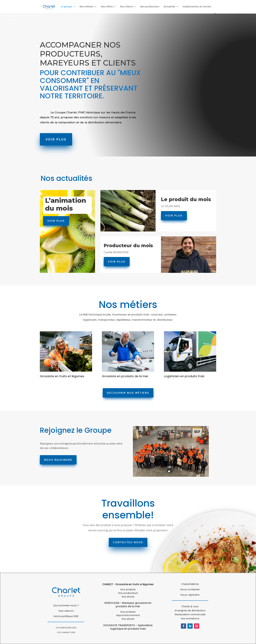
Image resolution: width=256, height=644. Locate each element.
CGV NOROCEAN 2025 (66, 628)
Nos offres (107, 7)
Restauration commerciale (190, 614)
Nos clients (126, 7)
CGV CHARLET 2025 (66, 632)
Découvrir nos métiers (128, 393)
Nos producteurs (150, 7)
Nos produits (128, 589)
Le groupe (67, 7)
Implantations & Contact (197, 7)
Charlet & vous (190, 606)
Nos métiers (87, 7)
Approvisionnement (128, 615)
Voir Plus (57, 139)
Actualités (169, 7)
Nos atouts (128, 619)
